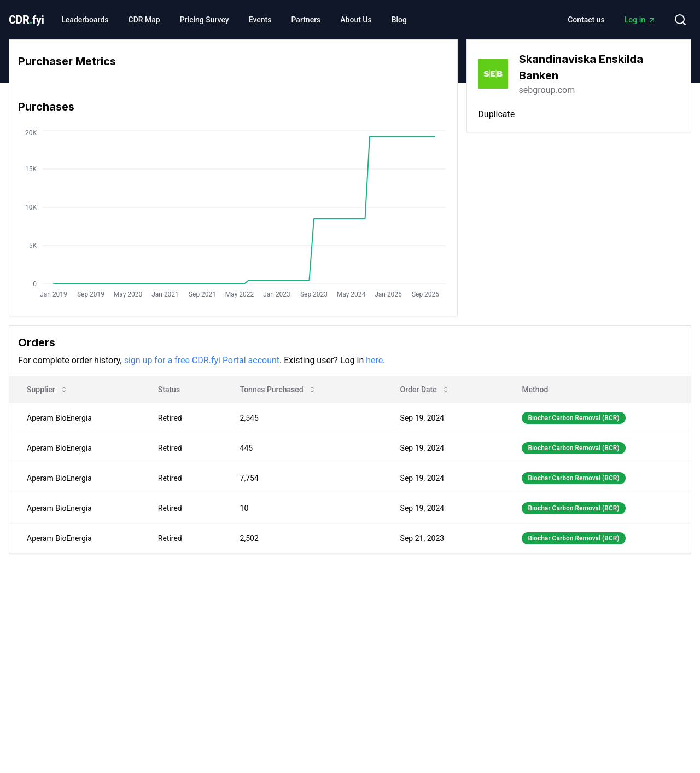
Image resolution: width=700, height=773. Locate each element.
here (374, 360)
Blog (399, 20)
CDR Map (144, 20)
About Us (356, 20)
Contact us (586, 20)
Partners (306, 20)
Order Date (425, 390)
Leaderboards (85, 20)
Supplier (48, 390)
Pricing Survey (205, 20)
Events (260, 20)
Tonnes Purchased (278, 390)
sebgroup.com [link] (547, 90)
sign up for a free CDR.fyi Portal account (202, 360)
